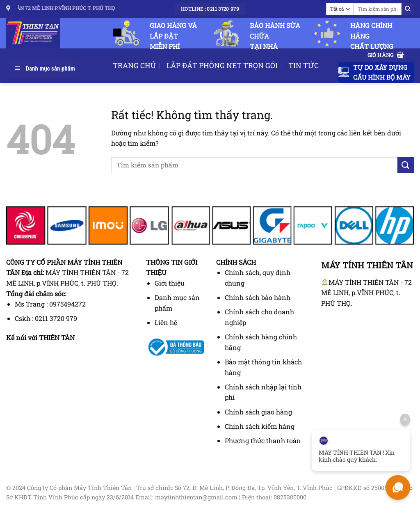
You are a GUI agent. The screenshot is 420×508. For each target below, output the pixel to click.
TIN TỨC (304, 65)
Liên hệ (166, 322)
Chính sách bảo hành (258, 297)
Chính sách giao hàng (258, 412)
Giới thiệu (170, 283)
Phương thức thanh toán (263, 440)
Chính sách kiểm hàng (260, 426)
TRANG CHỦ (134, 65)
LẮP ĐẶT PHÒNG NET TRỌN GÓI (222, 65)
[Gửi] (408, 9)
